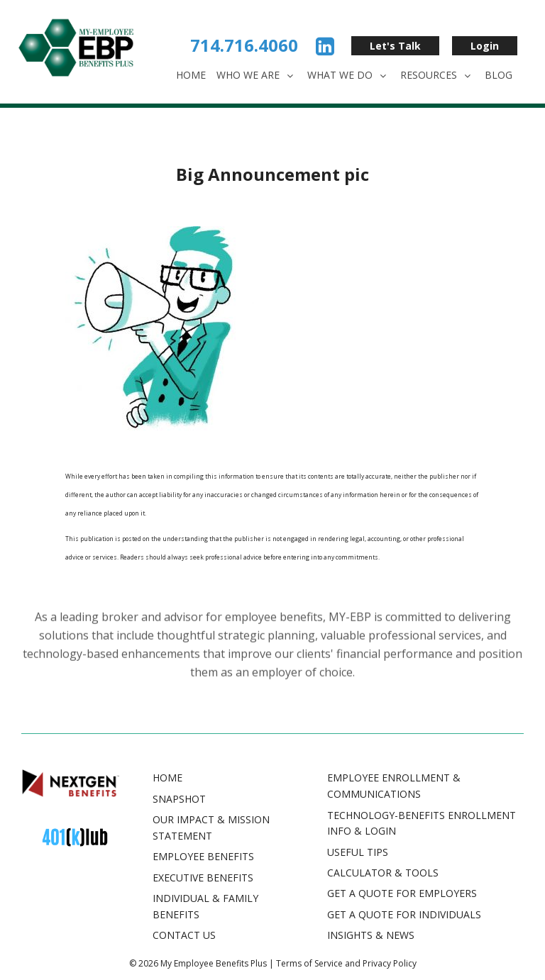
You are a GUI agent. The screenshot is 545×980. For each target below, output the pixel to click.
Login (485, 46)
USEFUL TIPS (358, 852)
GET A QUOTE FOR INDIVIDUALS (404, 914)
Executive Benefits (203, 878)
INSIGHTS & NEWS (371, 935)
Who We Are (257, 75)
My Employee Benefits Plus (214, 963)
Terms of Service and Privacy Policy (346, 963)
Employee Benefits (203, 856)
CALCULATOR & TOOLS (383, 873)
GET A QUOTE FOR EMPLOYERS (402, 893)
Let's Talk (395, 46)
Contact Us (184, 935)
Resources (437, 75)
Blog (499, 75)
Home (191, 75)
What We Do (348, 75)
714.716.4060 (244, 45)
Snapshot (179, 799)
